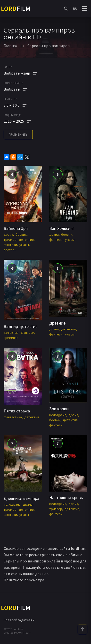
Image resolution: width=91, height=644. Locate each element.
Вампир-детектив (21, 326)
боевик (21, 234)
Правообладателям (19, 620)
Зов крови (59, 409)
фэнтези (10, 245)
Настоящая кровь (66, 498)
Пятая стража (17, 411)
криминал (11, 338)
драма (8, 234)
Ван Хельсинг (62, 228)
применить (18, 134)
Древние (57, 323)
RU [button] (75, 8)
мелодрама (58, 415)
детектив (26, 240)
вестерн (10, 250)
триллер (10, 240)
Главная (11, 46)
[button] (20, 105)
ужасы (24, 245)
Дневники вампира (21, 498)
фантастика (13, 417)
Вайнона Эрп (16, 228)
